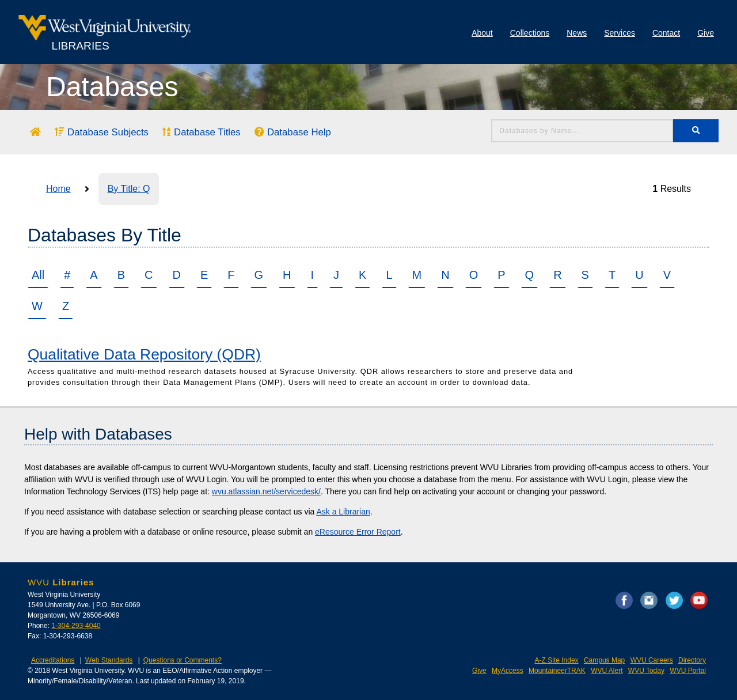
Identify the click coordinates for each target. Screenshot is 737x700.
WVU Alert (607, 671)
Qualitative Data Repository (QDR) (144, 354)
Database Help (293, 132)
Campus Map (604, 660)
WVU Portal (688, 671)
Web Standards (109, 660)
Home (58, 189)
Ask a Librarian (343, 512)
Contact (666, 33)
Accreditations (53, 660)
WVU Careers (652, 660)
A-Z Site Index (557, 660)
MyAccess (508, 671)
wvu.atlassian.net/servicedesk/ (266, 491)
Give (706, 33)
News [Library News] (577, 33)
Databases (112, 87)
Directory (692, 660)
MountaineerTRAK (557, 671)
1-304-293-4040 (76, 626)
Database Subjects (102, 132)
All (38, 275)
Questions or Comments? (183, 660)
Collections (530, 33)
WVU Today (646, 671)
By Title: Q (129, 189)
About (482, 33)
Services (620, 33)
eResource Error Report (358, 532)
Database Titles (201, 132)
